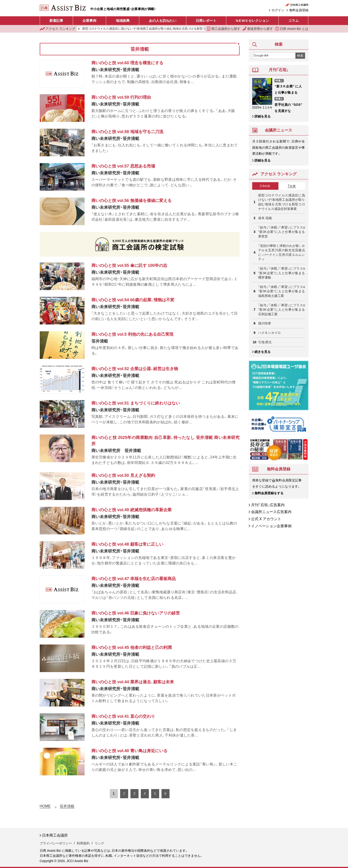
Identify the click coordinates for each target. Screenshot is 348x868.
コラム (293, 21)
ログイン (278, 10)
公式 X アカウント (266, 519)
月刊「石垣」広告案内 (268, 505)
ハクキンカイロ (269, 333)
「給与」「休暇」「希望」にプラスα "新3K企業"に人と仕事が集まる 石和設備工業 (282, 310)
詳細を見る (263, 116)
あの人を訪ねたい (163, 21)
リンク (99, 843)
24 (265, 186)
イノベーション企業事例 (271, 526)
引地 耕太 (265, 342)
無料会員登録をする (269, 493)
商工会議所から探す (224, 29)
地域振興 (123, 21)
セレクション (252, 21)
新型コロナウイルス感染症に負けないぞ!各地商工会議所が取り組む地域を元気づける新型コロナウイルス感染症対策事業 (163, 29)
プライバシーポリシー (56, 843)
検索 (300, 56)
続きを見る (263, 352)
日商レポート (206, 21)
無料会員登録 (299, 10)
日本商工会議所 (55, 835)
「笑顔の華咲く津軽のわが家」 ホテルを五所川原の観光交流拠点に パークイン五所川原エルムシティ (282, 253)
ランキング (58, 29)
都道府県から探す (258, 29)
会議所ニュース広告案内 (271, 512)
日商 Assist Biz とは (292, 29)
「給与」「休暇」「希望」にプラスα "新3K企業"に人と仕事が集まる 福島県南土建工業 (282, 291)
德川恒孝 (265, 323)
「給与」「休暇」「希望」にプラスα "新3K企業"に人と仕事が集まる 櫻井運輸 (282, 273)
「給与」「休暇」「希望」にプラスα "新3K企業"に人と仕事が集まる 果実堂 (282, 232)
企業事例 (89, 21)
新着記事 (56, 21)
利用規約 (83, 843)
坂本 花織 (265, 218)
